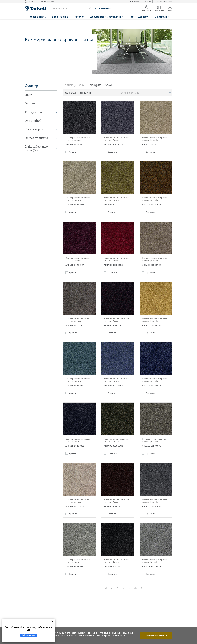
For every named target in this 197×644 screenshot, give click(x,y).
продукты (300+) (101, 85)
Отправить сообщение (163, 2)
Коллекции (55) (73, 85)
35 (135, 588)
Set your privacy (29, 635)
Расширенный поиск (103, 8)
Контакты (147, 2)
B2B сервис (135, 2)
